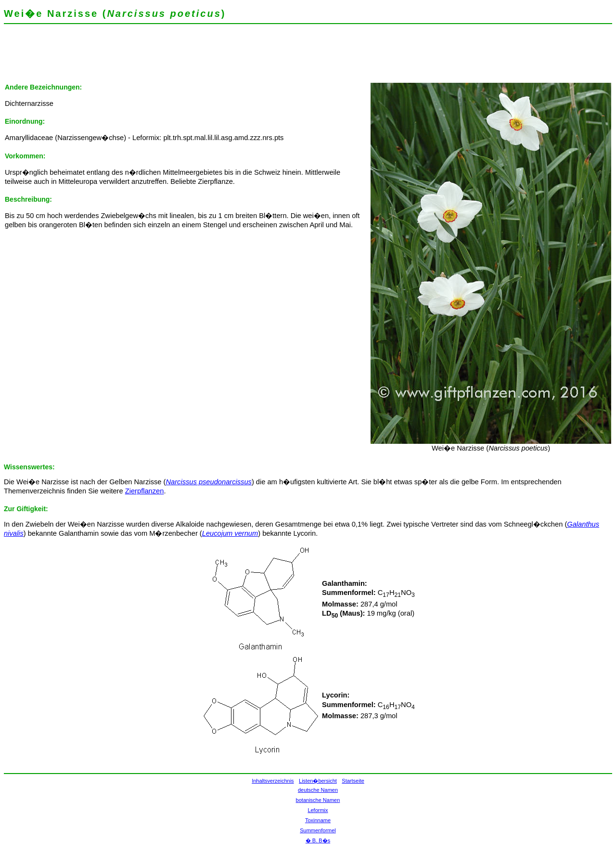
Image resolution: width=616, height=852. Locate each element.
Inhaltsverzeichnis (273, 781)
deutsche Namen (318, 790)
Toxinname (318, 820)
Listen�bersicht (318, 781)
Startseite (353, 781)
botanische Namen (318, 800)
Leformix (318, 810)
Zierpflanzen (145, 491)
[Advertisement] (179, 60)
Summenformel (318, 830)
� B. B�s (318, 840)
